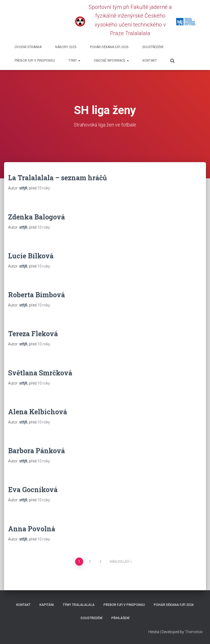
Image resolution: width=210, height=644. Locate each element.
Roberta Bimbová (36, 295)
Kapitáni (47, 605)
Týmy (74, 61)
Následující (120, 562)
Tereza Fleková (33, 334)
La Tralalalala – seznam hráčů (58, 178)
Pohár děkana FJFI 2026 (109, 47)
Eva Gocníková (33, 490)
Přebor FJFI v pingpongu (35, 61)
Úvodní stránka (28, 47)
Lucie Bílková (31, 256)
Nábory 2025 (66, 47)
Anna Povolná (32, 529)
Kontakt (150, 61)
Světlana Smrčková (40, 373)
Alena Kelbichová (38, 412)
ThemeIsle (194, 632)
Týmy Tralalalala (79, 605)
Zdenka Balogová (36, 217)
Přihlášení (120, 618)
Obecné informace (111, 61)
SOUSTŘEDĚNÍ (153, 47)
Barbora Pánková (36, 451)
